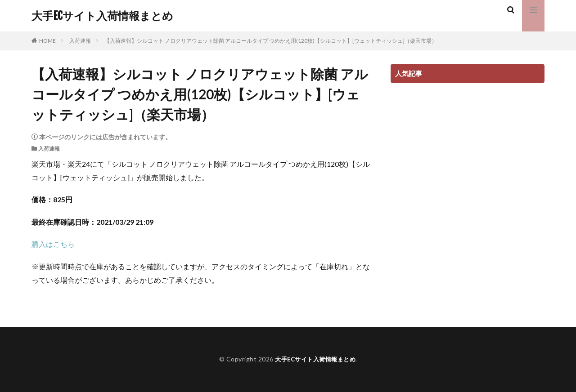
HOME (47, 41)
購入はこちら (53, 244)
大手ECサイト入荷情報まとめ (102, 16)
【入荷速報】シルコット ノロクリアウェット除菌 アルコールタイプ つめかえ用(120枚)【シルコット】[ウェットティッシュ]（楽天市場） (271, 41)
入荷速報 (80, 41)
